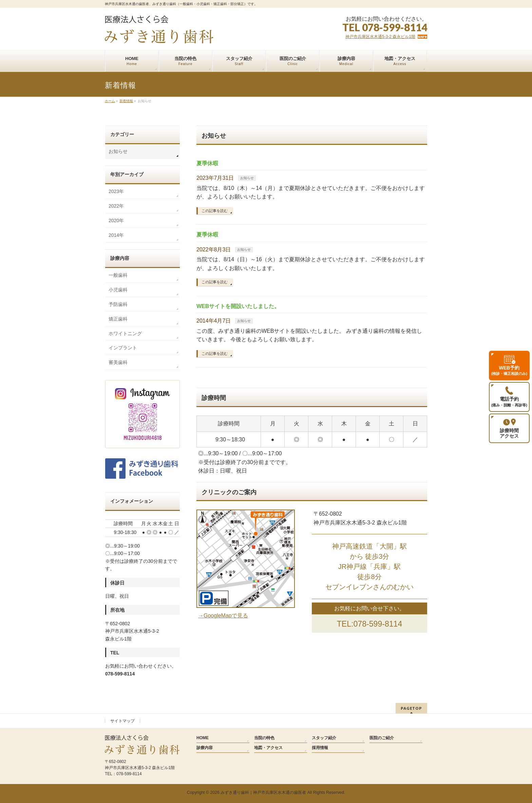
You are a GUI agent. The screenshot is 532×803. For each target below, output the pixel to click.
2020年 (116, 221)
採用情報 (320, 748)
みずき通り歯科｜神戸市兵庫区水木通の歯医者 (263, 792)
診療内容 (205, 748)
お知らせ (247, 178)
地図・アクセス (268, 748)
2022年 (116, 206)
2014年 (116, 235)
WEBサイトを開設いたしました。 (238, 306)
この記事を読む (215, 211)
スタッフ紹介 (324, 738)
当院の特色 (264, 738)
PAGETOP (411, 708)
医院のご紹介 (382, 738)
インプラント (123, 348)
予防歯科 (118, 304)
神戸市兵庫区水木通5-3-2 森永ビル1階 (380, 37)
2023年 (116, 191)
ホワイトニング (125, 333)
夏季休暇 (207, 163)
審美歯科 (118, 362)
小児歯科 (118, 290)
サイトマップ (122, 721)
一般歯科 (118, 275)
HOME (203, 738)
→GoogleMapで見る (223, 616)
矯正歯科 (118, 319)
